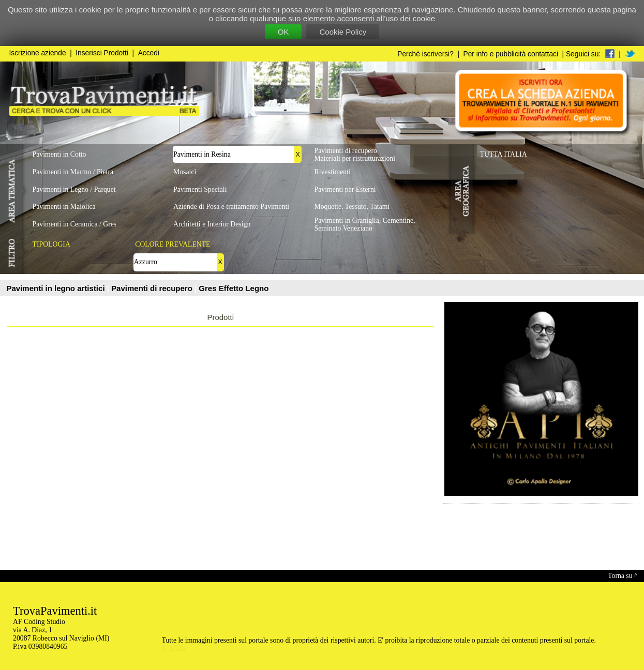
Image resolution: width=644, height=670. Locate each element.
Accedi (149, 53)
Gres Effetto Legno (234, 288)
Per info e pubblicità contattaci (511, 54)
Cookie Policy (343, 32)
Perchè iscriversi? (425, 54)
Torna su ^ (623, 576)
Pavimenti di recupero (153, 288)
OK (283, 32)
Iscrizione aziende (38, 53)
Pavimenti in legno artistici (57, 288)
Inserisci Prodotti (102, 53)
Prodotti (220, 317)
